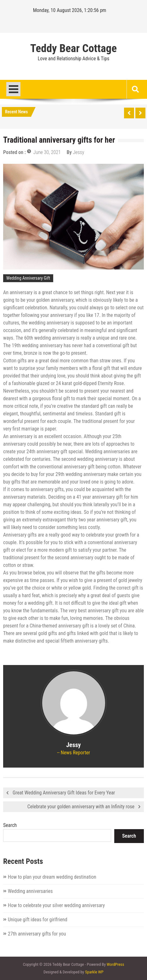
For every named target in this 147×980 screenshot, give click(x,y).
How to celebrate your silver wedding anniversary (56, 905)
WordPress (116, 964)
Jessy (78, 152)
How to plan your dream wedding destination (52, 877)
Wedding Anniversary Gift (28, 278)
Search (10, 825)
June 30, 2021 (47, 152)
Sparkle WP (94, 972)
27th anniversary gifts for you (37, 934)
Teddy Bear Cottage (73, 49)
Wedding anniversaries (30, 891)
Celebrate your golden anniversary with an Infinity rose (81, 807)
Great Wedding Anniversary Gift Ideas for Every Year (64, 793)
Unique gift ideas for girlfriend (38, 920)
